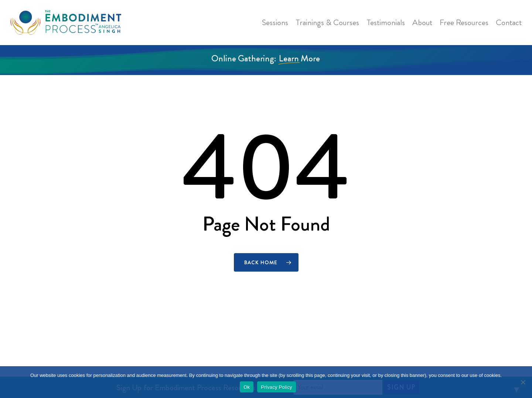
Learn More (299, 58)
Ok (247, 387)
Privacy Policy (276, 387)
